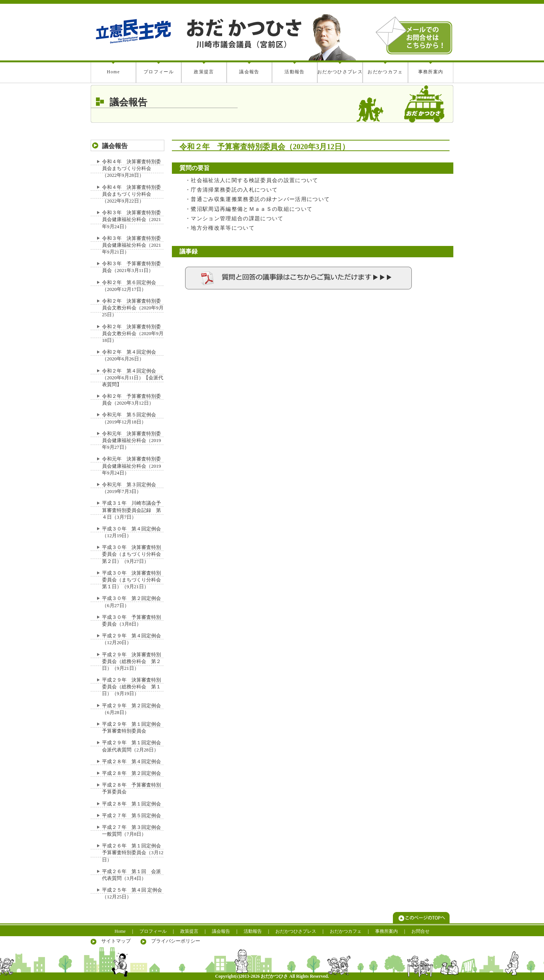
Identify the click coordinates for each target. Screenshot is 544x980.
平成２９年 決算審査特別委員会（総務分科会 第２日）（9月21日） (131, 661)
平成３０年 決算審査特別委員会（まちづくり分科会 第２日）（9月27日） (134, 554)
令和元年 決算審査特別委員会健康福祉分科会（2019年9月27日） (131, 440)
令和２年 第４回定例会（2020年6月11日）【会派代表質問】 (133, 378)
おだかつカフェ (385, 72)
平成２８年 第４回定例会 (131, 761)
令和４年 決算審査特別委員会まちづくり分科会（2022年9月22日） (131, 194)
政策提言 (204, 72)
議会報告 (249, 72)
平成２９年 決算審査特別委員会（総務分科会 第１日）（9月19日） (131, 687)
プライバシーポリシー (176, 941)
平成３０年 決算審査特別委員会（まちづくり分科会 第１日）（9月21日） (134, 580)
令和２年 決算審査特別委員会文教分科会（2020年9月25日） (133, 308)
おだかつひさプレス (340, 72)
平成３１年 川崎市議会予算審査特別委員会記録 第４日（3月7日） (131, 510)
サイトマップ (116, 941)
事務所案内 (431, 72)
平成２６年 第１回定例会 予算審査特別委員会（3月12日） (134, 852)
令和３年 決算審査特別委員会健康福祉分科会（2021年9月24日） (131, 219)
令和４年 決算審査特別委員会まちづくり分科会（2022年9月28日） (131, 168)
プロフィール (159, 72)
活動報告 (294, 72)
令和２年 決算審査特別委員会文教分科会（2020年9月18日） (133, 333)
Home (114, 72)
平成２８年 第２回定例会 (131, 773)
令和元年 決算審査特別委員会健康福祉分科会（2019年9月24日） (131, 466)
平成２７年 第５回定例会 (131, 815)
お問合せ (420, 931)
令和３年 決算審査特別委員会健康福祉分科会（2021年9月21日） (131, 245)
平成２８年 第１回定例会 (131, 804)
